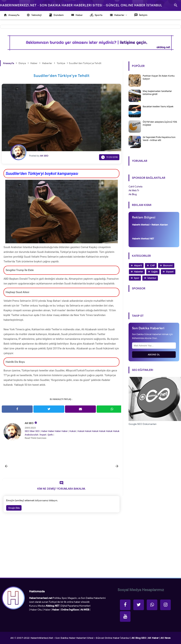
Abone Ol (154, 355)
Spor (137, 278)
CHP (152, 265)
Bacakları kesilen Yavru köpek (158, 106)
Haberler (139, 272)
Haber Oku (36, 610)
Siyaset (170, 272)
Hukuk (73, 431)
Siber (32, 431)
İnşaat (43, 435)
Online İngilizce (70, 610)
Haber (44, 431)
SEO (27, 431)
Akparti (138, 265)
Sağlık (155, 272)
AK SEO (29, 423)
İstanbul (152, 278)
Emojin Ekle (14, 508)
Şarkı (50, 435)
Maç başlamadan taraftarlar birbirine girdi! (157, 93)
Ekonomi (168, 265)
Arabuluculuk (31, 435)
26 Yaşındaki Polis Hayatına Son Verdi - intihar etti (159, 139)
